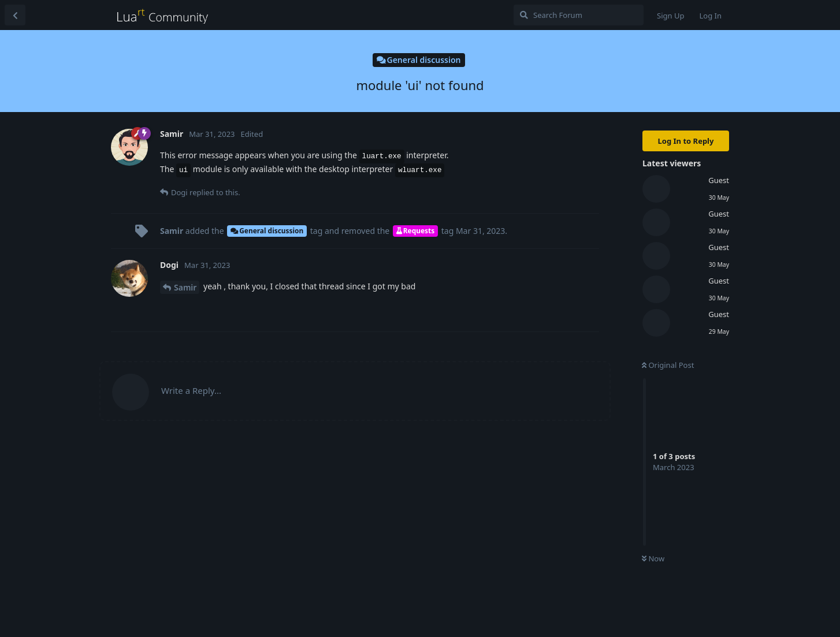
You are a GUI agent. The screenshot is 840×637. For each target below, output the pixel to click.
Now (653, 558)
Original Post (668, 365)
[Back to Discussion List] (15, 15)
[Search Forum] (579, 15)
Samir (185, 287)
